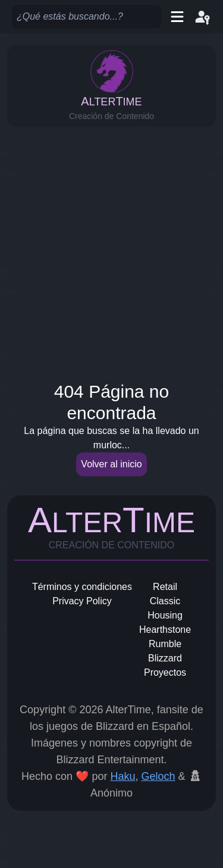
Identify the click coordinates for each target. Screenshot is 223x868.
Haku (123, 776)
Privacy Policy (82, 601)
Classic (165, 601)
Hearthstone (165, 630)
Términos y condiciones (82, 587)
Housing (165, 615)
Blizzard (165, 658)
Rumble (165, 644)
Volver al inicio (111, 464)
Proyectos (165, 672)
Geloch (158, 776)
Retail (165, 587)
